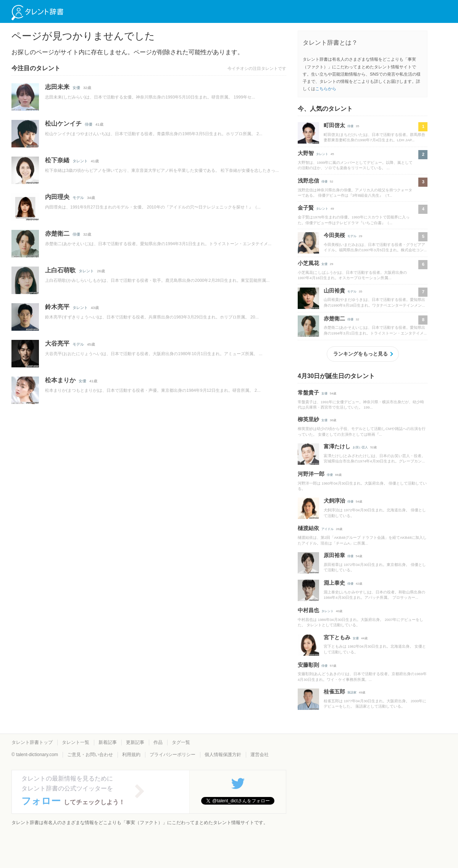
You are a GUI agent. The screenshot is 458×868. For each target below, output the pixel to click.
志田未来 (57, 87)
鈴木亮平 (57, 307)
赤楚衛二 (57, 234)
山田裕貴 (334, 291)
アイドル (327, 529)
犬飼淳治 (334, 501)
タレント (80, 161)
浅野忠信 (308, 181)
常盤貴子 (308, 393)
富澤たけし (337, 446)
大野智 (306, 153)
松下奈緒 (57, 160)
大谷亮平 (57, 343)
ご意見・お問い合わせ (90, 755)
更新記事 (135, 742)
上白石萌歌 (60, 270)
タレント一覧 (76, 742)
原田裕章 (334, 555)
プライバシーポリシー (173, 755)
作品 (158, 742)
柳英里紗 (308, 419)
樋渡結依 (308, 528)
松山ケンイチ (63, 124)
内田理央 (57, 197)
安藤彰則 (308, 665)
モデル (78, 198)
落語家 (352, 693)
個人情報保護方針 (223, 755)
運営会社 (260, 755)
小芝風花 (308, 263)
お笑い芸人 (360, 447)
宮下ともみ (337, 637)
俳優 (89, 124)
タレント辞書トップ (32, 742)
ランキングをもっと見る (360, 354)
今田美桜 (334, 235)
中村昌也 (308, 610)
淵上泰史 (334, 583)
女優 (76, 88)
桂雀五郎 (334, 692)
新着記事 (108, 742)
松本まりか (60, 380)
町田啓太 (334, 125)
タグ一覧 (181, 742)
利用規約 (131, 755)
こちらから (326, 89)
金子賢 (306, 208)
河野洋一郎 (311, 474)
